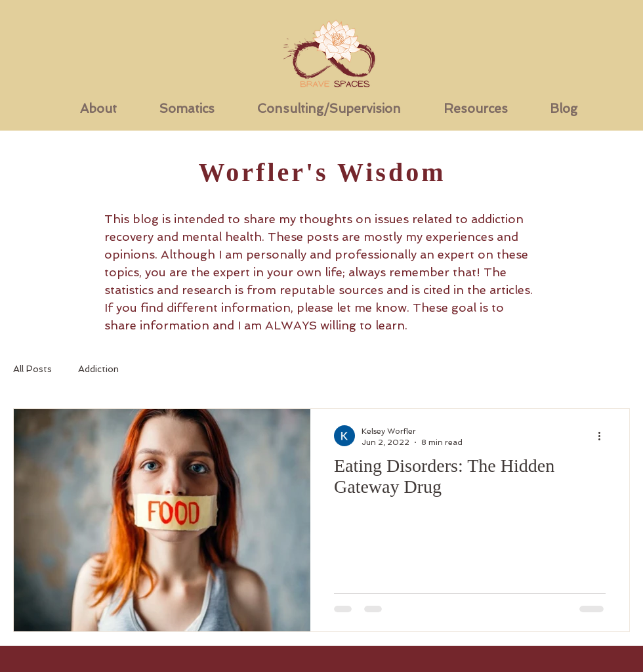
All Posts (32, 369)
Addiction (98, 369)
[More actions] (604, 436)
